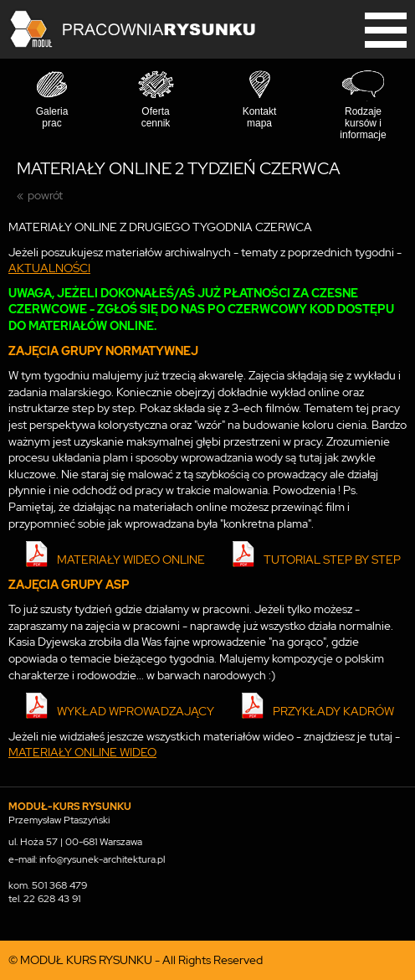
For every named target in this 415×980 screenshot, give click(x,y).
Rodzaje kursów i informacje (363, 123)
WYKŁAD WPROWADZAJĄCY (136, 711)
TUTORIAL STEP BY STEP (332, 560)
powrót (45, 195)
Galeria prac (52, 117)
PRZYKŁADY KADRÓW (333, 711)
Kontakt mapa (260, 117)
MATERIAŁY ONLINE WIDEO (82, 752)
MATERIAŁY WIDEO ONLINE (131, 560)
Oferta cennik (156, 117)
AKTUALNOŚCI (49, 268)
